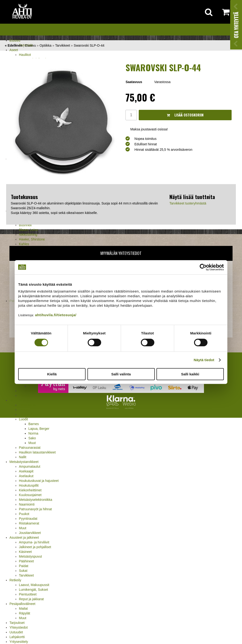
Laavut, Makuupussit (34, 585)
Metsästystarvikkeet (24, 462)
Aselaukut (26, 476)
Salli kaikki (190, 374)
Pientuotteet (28, 594)
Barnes (34, 424)
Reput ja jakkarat (31, 599)
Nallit (23, 457)
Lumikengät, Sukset (33, 590)
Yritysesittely (19, 642)
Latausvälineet (30, 414)
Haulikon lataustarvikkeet (37, 452)
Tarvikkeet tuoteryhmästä (188, 203)
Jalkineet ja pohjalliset (35, 547)
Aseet (14, 50)
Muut (32, 443)
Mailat (23, 608)
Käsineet (25, 552)
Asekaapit (26, 471)
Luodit (23, 419)
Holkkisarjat (27, 405)
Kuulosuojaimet (30, 495)
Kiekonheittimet (30, 490)
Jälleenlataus (19, 400)
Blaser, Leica (28, 230)
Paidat (24, 566)
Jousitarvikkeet (30, 533)
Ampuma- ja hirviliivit (34, 542)
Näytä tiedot (204, 360)
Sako (32, 438)
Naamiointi (27, 504)
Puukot (24, 514)
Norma (33, 433)
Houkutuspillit (29, 485)
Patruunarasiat (30, 448)
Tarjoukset (17, 623)
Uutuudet (16, 632)
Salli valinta (121, 374)
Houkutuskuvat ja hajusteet (39, 481)
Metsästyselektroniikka (36, 500)
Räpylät (24, 613)
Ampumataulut (30, 466)
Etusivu (15, 40)
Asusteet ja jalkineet (24, 537)
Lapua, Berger (39, 429)
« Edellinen (13, 45)
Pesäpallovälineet (22, 604)
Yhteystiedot (19, 627)
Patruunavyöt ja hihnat (35, 509)
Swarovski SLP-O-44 (89, 45)
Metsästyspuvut (30, 556)
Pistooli (24, 395)
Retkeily (15, 580)
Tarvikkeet (26, 575)
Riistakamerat (29, 523)
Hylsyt (23, 410)
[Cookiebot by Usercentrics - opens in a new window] (203, 267)
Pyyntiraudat (28, 519)
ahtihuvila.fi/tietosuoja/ (56, 315)
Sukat (23, 571)
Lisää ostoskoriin (185, 115)
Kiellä (52, 374)
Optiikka (45, 45)
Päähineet (26, 561)
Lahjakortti (17, 637)
